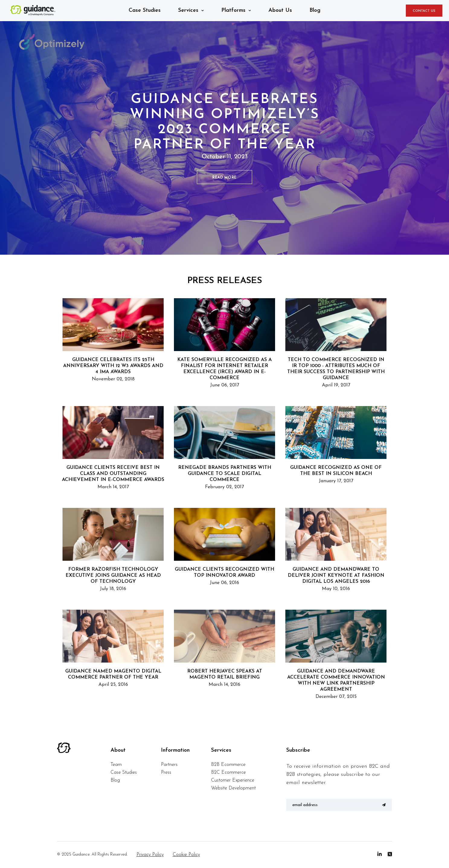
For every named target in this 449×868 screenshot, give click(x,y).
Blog (315, 10)
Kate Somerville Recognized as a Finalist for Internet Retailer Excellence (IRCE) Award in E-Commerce (224, 369)
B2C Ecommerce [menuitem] (228, 773)
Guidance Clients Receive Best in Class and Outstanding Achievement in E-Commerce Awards (113, 474)
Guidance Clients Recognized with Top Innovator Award (224, 573)
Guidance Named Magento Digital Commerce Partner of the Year (113, 674)
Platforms (233, 10)
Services (188, 10)
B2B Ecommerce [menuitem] (228, 765)
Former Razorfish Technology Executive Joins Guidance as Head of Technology (113, 576)
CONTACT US (424, 11)
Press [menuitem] (166, 773)
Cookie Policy (186, 855)
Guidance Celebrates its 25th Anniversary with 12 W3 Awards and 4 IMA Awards (113, 366)
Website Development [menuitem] (233, 788)
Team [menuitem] (116, 765)
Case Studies (145, 10)
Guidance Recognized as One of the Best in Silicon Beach (336, 471)
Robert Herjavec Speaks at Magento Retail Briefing (225, 674)
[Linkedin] (380, 854)
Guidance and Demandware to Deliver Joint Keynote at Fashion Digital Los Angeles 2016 (336, 576)
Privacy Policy (150, 855)
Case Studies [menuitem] (124, 773)
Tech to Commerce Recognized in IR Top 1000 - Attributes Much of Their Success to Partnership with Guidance (336, 369)
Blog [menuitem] (115, 780)
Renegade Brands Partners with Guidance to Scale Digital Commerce (225, 474)
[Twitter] (390, 854)
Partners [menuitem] (169, 765)
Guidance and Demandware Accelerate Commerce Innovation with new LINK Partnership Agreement (336, 680)
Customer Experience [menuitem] (233, 780)
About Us (280, 10)
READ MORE (224, 178)
